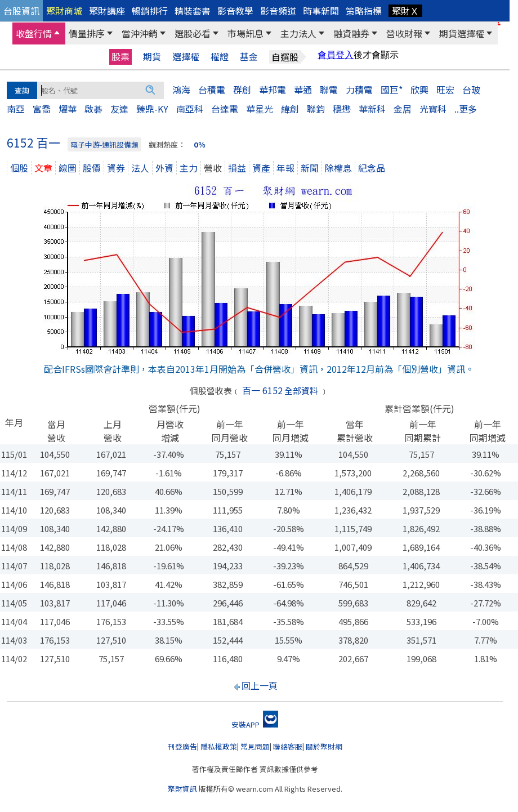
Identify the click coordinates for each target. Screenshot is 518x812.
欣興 (419, 90)
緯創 (290, 109)
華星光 (260, 109)
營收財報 (404, 33)
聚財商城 (64, 11)
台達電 (225, 109)
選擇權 (186, 57)
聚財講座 (107, 11)
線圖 (68, 168)
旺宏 (445, 90)
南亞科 (190, 109)
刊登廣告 (182, 746)
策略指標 (364, 11)
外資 (164, 168)
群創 (242, 90)
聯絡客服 (288, 746)
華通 (303, 90)
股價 (92, 168)
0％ (200, 144)
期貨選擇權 (462, 33)
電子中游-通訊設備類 (104, 144)
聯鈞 (316, 109)
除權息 (338, 168)
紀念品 (372, 168)
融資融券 (351, 33)
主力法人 (298, 33)
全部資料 (301, 391)
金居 (403, 109)
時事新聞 (321, 11)
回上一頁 (260, 685)
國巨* (392, 90)
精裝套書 (193, 11)
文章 (43, 168)
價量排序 (87, 33)
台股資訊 (21, 11)
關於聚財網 (324, 746)
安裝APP (255, 724)
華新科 (372, 109)
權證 (220, 57)
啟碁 (93, 109)
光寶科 (433, 109)
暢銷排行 (150, 11)
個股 (19, 168)
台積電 (212, 90)
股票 (120, 56)
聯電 (329, 90)
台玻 (471, 90)
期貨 (152, 57)
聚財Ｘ (405, 11)
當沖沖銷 (140, 33)
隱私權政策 (219, 746)
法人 (140, 168)
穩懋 (342, 109)
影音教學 (235, 11)
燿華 (68, 109)
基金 (249, 57)
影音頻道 (278, 11)
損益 (237, 168)
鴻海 (181, 90)
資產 (261, 168)
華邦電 (273, 90)
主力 (189, 168)
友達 (119, 109)
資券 (116, 168)
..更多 (466, 109)
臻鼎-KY (152, 109)
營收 (213, 168)
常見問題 (255, 746)
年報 (285, 168)
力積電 (359, 90)
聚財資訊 (182, 789)
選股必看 (193, 33)
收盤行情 (34, 33)
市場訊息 (245, 33)
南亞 (16, 109)
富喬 (42, 109)
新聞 (310, 168)
